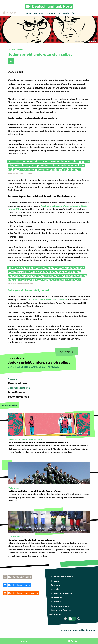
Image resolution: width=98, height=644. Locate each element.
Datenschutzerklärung (62, 593)
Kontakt (55, 581)
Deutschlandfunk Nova (62, 577)
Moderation (64, 13)
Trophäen (56, 589)
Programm (51, 13)
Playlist (74, 641)
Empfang (55, 585)
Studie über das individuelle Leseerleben (47, 300)
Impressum (57, 597)
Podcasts (39, 13)
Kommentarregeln (60, 606)
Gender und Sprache (61, 610)
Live (25, 641)
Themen (28, 13)
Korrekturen (57, 602)
